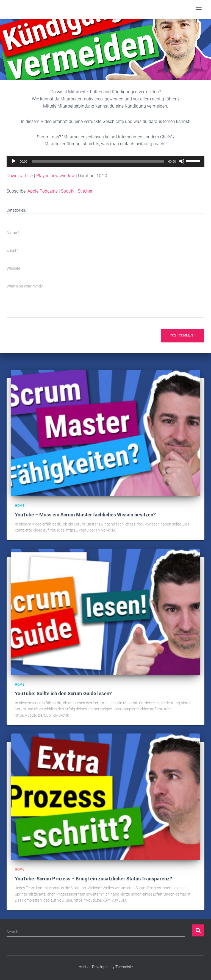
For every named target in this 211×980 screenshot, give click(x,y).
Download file (20, 176)
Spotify (68, 191)
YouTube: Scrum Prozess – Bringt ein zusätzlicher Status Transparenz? (93, 879)
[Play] (14, 161)
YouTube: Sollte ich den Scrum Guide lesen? (63, 693)
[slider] (98, 161)
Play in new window (55, 176)
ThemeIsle (124, 967)
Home (20, 506)
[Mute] (182, 161)
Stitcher (85, 191)
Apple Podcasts (43, 191)
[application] (105, 161)
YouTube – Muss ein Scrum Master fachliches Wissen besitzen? (85, 515)
